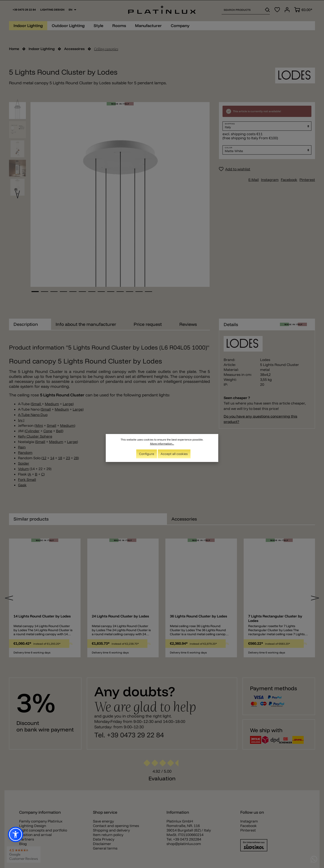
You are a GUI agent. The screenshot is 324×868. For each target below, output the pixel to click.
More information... (162, 444)
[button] (16, 834)
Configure (147, 454)
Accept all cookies (174, 454)
